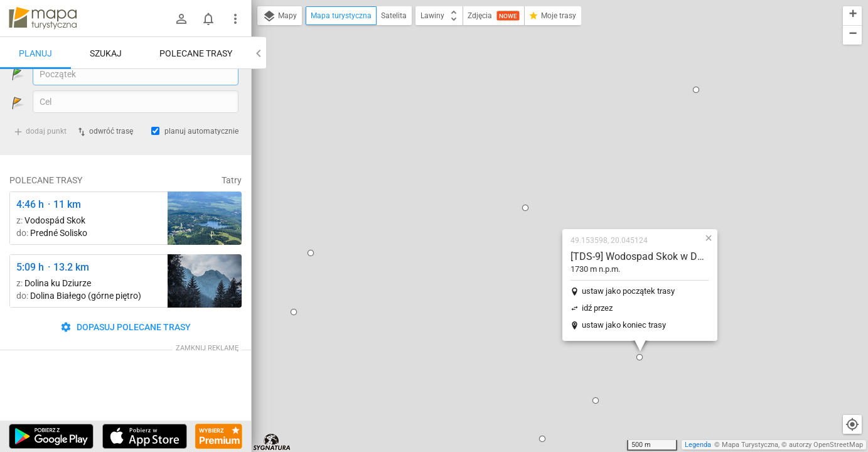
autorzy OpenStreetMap (826, 445)
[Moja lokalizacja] (852, 424)
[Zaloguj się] (181, 19)
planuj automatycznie (201, 164)
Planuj (35, 53)
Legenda (698, 445)
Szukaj (106, 53)
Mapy (280, 16)
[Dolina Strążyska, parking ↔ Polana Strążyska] (205, 314)
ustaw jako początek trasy (548, 160)
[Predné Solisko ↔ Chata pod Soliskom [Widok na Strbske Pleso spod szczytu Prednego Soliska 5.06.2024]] (205, 251)
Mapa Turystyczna (750, 445)
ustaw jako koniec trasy (544, 194)
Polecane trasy (196, 53)
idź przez (517, 177)
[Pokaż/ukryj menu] (235, 19)
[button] (445, 77)
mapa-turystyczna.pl (43, 18)
